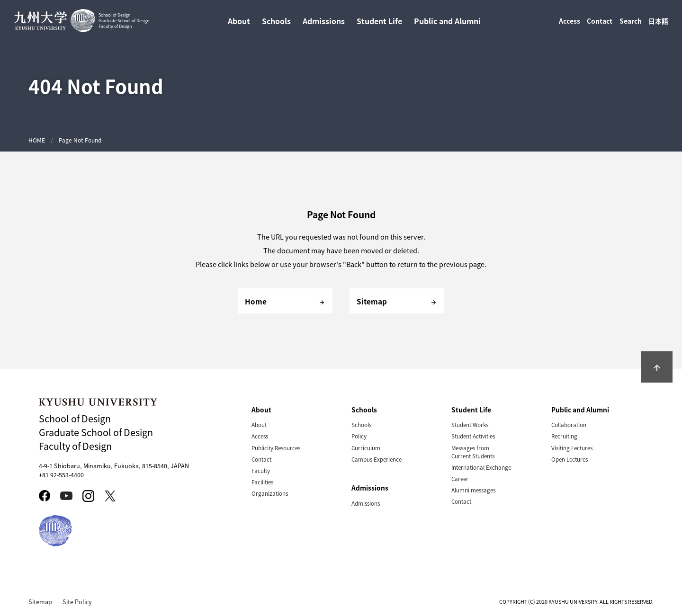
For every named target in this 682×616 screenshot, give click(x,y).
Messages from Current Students (473, 452)
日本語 (658, 23)
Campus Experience (377, 459)
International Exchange (481, 467)
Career (460, 478)
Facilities (262, 482)
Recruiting (564, 436)
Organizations (270, 493)
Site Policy (77, 602)
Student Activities (473, 436)
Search (631, 23)
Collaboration (569, 424)
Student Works (470, 424)
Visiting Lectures (572, 448)
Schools (361, 424)
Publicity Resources (276, 448)
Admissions (366, 503)
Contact (600, 23)
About (259, 424)
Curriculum (366, 448)
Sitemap (40, 602)
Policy (359, 436)
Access (570, 23)
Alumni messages (473, 490)
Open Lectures (570, 459)
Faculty (261, 470)
